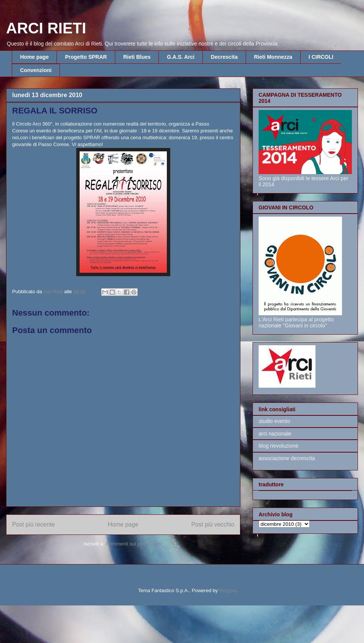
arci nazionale (275, 434)
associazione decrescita (287, 458)
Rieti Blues (137, 57)
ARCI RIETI (46, 28)
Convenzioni (36, 70)
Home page (34, 57)
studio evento (274, 421)
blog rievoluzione (278, 446)
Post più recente (34, 524)
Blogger (227, 590)
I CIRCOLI (321, 57)
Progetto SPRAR (86, 57)
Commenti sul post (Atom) (134, 544)
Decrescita (224, 57)
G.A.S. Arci (181, 57)
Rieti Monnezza (273, 57)
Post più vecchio (213, 524)
